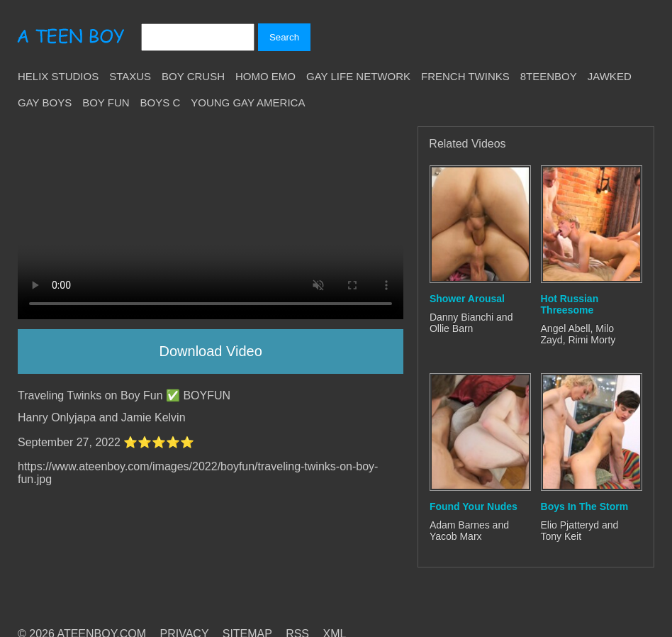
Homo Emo (265, 76)
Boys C (161, 103)
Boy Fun (106, 103)
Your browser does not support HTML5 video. (211, 223)
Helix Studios (58, 76)
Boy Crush (193, 76)
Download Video (211, 351)
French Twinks (465, 76)
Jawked (610, 76)
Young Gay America (248, 103)
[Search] (198, 37)
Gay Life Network (358, 76)
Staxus (130, 76)
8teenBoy (549, 76)
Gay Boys (45, 103)
